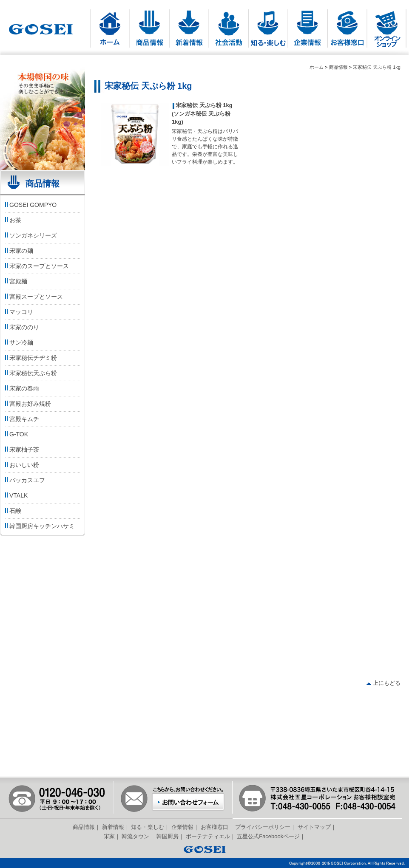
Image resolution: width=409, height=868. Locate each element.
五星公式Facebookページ (268, 836)
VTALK (16, 495)
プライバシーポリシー (263, 827)
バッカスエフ (24, 480)
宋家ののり (21, 327)
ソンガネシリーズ (30, 235)
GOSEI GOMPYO (30, 205)
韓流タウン (135, 836)
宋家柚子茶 (21, 450)
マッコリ (18, 312)
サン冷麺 (18, 342)
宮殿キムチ (21, 419)
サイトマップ (314, 827)
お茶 (13, 220)
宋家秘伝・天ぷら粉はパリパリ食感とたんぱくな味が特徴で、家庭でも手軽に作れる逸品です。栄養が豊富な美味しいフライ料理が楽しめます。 (205, 147)
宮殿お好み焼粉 (27, 404)
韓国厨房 (168, 836)
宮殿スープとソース (33, 297)
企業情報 (182, 827)
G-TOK (16, 434)
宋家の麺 (18, 251)
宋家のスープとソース (36, 266)
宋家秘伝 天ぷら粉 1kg (377, 67)
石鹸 (13, 511)
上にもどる (383, 683)
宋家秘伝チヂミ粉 (30, 358)
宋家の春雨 (21, 388)
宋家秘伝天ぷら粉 (30, 373)
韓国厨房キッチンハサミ (39, 526)
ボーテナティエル (208, 836)
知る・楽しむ (148, 827)
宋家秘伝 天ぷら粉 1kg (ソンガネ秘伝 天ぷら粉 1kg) (202, 113)
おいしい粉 (21, 465)
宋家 (109, 836)
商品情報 (338, 67)
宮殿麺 (16, 281)
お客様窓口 (214, 827)
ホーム (317, 67)
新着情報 (113, 827)
